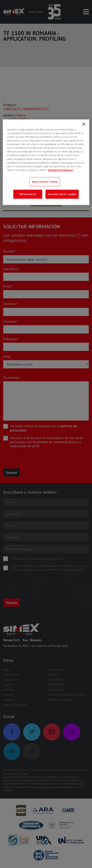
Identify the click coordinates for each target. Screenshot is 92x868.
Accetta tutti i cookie (62, 194)
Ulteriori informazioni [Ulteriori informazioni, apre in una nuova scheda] (60, 170)
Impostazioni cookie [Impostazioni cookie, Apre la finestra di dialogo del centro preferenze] (45, 182)
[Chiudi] (84, 124)
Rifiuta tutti (28, 194)
